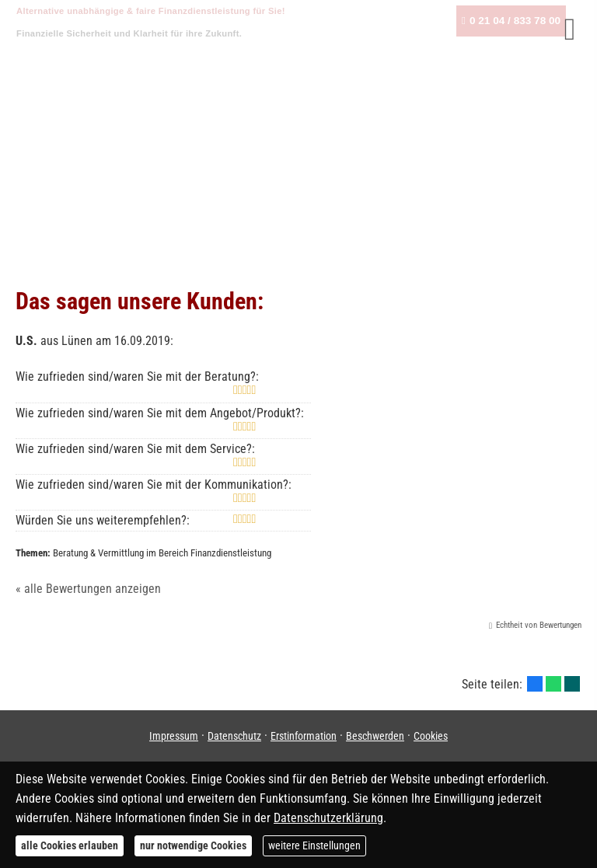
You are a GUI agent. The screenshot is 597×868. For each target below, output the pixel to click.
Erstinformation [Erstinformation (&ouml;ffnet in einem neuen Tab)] (304, 736)
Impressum (174, 736)
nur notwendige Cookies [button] (193, 845)
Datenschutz (234, 736)
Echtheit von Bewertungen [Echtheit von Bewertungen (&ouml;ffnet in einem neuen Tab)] (539, 625)
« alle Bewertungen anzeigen (88, 589)
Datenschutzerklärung (328, 818)
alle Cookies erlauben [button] (70, 845)
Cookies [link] (431, 736)
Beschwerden (375, 736)
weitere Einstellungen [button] (314, 845)
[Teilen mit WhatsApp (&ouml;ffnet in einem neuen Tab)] (553, 684)
